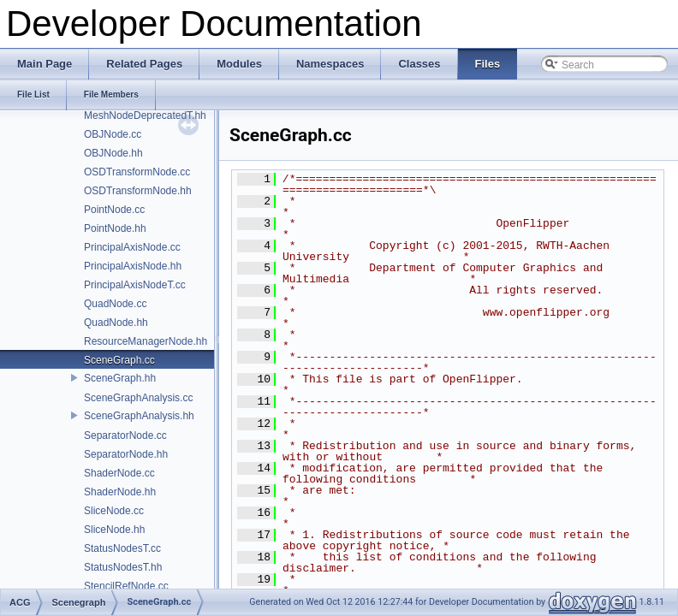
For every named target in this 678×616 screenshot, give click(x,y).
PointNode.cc (114, 210)
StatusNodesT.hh (123, 567)
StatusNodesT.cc (122, 548)
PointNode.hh (115, 228)
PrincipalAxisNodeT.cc (135, 285)
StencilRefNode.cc (126, 586)
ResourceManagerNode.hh (146, 341)
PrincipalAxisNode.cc (132, 247)
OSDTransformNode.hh (138, 191)
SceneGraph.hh (120, 378)
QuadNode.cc (115, 304)
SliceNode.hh (114, 530)
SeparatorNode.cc (125, 435)
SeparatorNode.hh (126, 454)
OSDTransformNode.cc (137, 172)
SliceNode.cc (114, 511)
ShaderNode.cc (119, 473)
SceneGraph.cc (119, 360)
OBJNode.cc (113, 134)
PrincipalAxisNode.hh (133, 266)
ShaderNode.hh (120, 492)
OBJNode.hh (113, 153)
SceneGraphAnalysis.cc (138, 398)
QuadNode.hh (116, 323)
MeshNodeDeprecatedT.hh (145, 115)
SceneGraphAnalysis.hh (139, 416)
